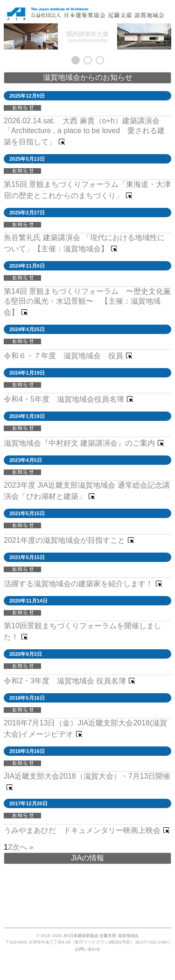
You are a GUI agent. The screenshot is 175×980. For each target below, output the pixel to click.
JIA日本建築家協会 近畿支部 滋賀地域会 (101, 936)
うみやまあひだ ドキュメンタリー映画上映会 (82, 830)
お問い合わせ (88, 949)
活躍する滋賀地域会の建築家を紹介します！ (78, 584)
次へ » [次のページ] (23, 847)
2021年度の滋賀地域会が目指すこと (64, 540)
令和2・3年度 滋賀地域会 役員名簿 (65, 681)
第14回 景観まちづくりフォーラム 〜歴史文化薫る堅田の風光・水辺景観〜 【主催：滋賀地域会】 (87, 302)
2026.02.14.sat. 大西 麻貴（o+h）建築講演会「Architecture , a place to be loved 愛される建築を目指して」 (84, 131)
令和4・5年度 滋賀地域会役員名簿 (64, 399)
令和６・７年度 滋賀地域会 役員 (63, 356)
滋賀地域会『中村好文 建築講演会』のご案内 (79, 443)
